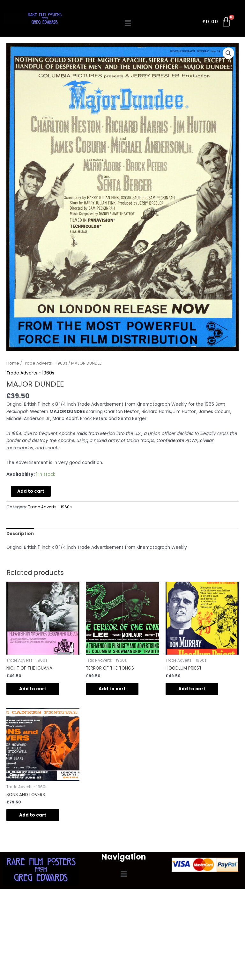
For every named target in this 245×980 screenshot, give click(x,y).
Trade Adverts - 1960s (45, 363)
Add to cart (31, 491)
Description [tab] (20, 534)
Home (13, 363)
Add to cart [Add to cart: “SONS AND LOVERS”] (33, 815)
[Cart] (217, 23)
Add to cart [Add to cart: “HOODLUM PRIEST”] (192, 689)
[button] (128, 23)
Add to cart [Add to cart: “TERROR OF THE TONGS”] (112, 689)
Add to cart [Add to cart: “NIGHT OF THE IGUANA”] (33, 689)
